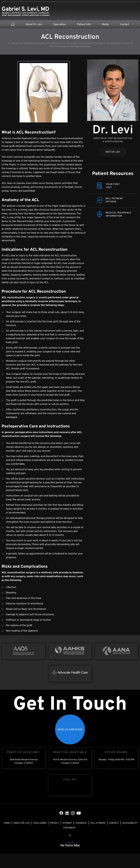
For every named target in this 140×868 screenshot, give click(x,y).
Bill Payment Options (114, 200)
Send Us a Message (70, 730)
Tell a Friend (98, 823)
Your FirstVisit (113, 186)
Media (105, 24)
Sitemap (67, 823)
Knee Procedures (58, 47)
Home (7, 823)
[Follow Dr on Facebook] (61, 813)
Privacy (55, 823)
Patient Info (84, 24)
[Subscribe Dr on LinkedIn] (67, 813)
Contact (124, 24)
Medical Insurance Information (119, 214)
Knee (127, 43)
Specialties (60, 24)
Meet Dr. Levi (113, 152)
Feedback (81, 823)
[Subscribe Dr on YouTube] (79, 813)
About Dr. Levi (34, 24)
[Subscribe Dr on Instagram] (73, 813)
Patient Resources (113, 174)
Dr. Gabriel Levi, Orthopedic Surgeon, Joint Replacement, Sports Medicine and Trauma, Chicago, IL (57, 43)
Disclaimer (40, 823)
